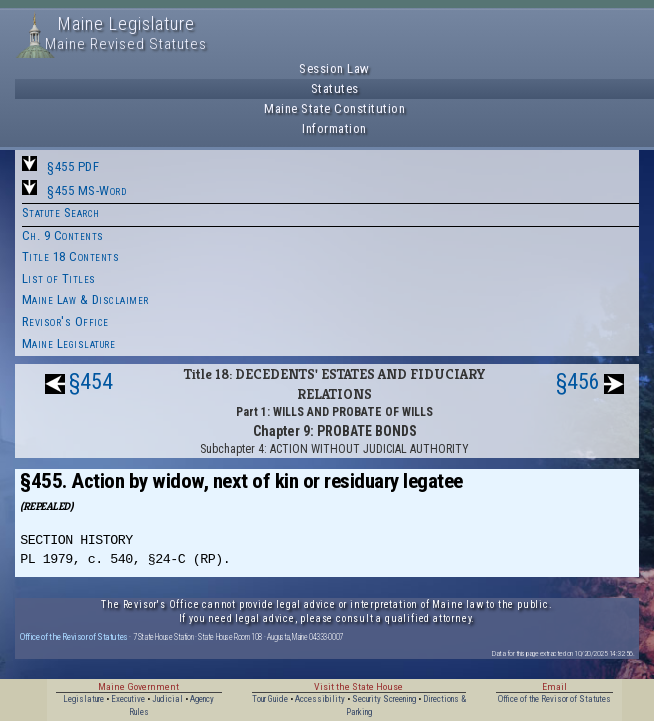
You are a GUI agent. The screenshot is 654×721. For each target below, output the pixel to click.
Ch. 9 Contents (63, 235)
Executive (128, 699)
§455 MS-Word (86, 190)
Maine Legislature (69, 343)
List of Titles (59, 278)
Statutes (335, 88)
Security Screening (384, 699)
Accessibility (320, 699)
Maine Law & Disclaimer (85, 299)
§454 (91, 381)
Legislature (83, 699)
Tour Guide (270, 699)
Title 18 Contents (71, 256)
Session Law (334, 68)
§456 (578, 381)
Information (334, 128)
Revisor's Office (65, 321)
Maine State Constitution (334, 108)
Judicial (167, 699)
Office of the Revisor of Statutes (74, 636)
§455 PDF (73, 166)
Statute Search (61, 212)
